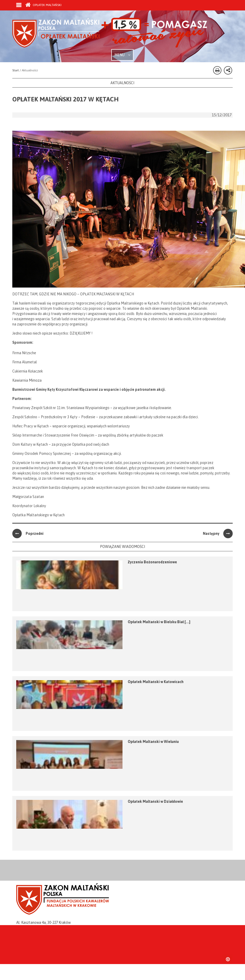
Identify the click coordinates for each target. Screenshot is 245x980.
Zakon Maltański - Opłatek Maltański (110, 33)
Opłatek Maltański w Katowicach (156, 682)
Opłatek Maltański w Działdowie (155, 801)
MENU (122, 55)
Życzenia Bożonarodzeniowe (152, 562)
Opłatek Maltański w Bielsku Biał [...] (159, 622)
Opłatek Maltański (43, 5)
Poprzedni (28, 534)
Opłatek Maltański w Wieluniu (153, 742)
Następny (218, 534)
